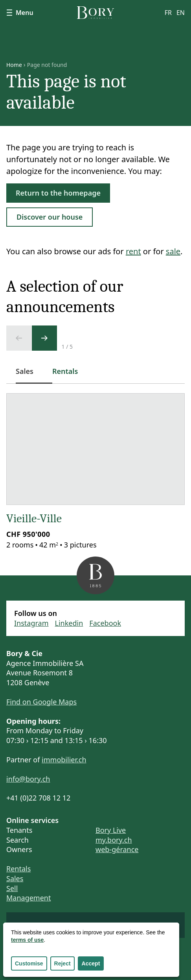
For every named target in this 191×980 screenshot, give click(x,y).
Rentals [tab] (65, 371)
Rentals (18, 869)
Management (28, 898)
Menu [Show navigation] (20, 13)
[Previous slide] (19, 338)
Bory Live (111, 830)
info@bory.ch (28, 779)
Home (14, 65)
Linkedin (69, 623)
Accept (91, 963)
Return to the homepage (58, 193)
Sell (12, 888)
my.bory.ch (114, 840)
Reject (62, 963)
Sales (15, 878)
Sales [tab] (29, 375)
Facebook (105, 623)
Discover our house (50, 217)
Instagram (31, 623)
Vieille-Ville (34, 519)
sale (173, 251)
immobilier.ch (64, 760)
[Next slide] (44, 338)
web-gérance (117, 849)
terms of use (27, 940)
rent (133, 251)
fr (168, 13)
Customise (29, 963)
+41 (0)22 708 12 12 (38, 798)
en (181, 13)
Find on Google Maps (41, 702)
